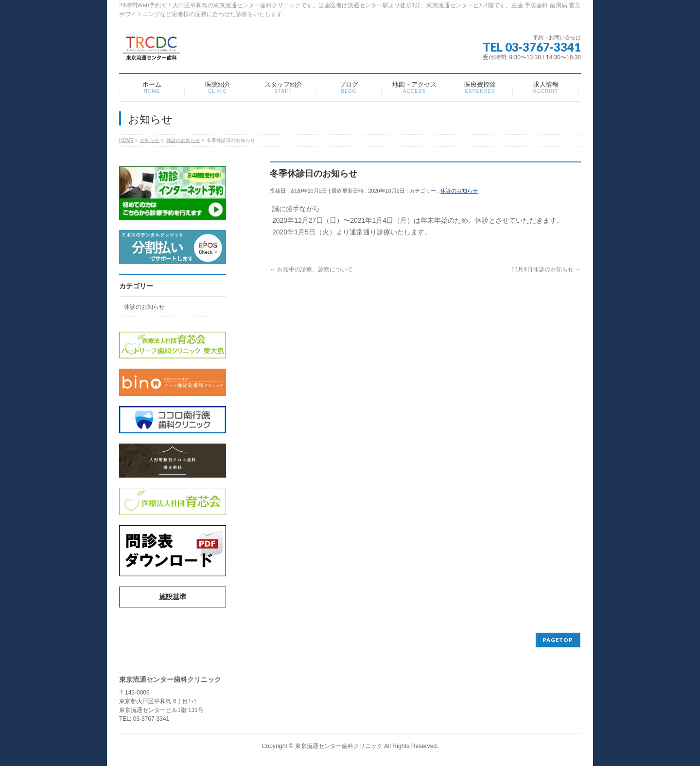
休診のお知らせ (459, 191)
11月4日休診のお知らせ (546, 269)
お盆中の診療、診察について (311, 269)
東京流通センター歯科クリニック (339, 746)
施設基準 (173, 597)
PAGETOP (558, 640)
